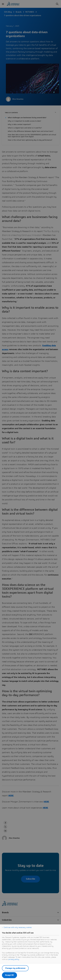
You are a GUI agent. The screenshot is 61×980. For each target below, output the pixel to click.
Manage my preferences (15, 968)
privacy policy (14, 959)
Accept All (9, 975)
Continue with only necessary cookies (18, 927)
